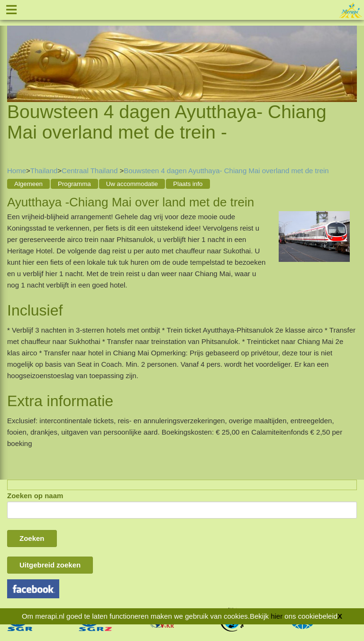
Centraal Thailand (91, 171)
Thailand (44, 171)
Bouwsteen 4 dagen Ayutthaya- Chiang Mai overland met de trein (226, 171)
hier (277, 616)
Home (17, 171)
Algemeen (28, 184)
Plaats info (188, 184)
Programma (74, 184)
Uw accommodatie (132, 184)
